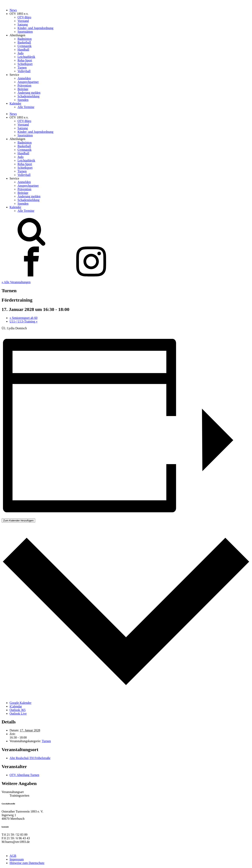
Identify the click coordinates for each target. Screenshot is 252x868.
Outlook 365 (18, 710)
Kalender (15, 103)
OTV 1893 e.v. (19, 14)
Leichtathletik (26, 57)
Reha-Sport (25, 60)
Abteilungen (17, 35)
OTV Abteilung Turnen (24, 775)
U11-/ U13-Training (23, 321)
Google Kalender (21, 703)
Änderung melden (29, 93)
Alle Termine (26, 107)
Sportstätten (25, 32)
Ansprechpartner (28, 82)
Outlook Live (18, 714)
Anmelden (24, 78)
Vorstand (23, 21)
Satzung (23, 24)
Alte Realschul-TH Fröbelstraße (30, 758)
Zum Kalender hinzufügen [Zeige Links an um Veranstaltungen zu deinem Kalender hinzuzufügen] (18, 520)
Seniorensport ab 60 (23, 318)
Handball (23, 50)
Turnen (22, 68)
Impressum (17, 859)
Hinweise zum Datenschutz (27, 863)
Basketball (24, 42)
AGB (13, 856)
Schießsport (25, 64)
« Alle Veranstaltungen (16, 282)
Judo (21, 53)
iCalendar (16, 706)
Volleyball (24, 71)
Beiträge (23, 89)
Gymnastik (24, 46)
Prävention (24, 85)
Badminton (25, 39)
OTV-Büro (24, 17)
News (13, 10)
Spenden (23, 100)
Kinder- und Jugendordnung (35, 28)
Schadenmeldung (28, 96)
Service (14, 75)
